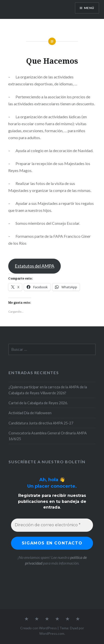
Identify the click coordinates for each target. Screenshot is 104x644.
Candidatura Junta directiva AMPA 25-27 (41, 423)
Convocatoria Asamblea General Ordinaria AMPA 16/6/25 (48, 436)
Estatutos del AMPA (34, 266)
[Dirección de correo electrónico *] (52, 525)
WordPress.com (52, 633)
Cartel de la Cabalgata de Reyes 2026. (38, 403)
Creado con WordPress (38, 628)
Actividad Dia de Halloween (30, 413)
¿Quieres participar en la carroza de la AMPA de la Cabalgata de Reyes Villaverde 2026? (48, 390)
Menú (89, 8)
